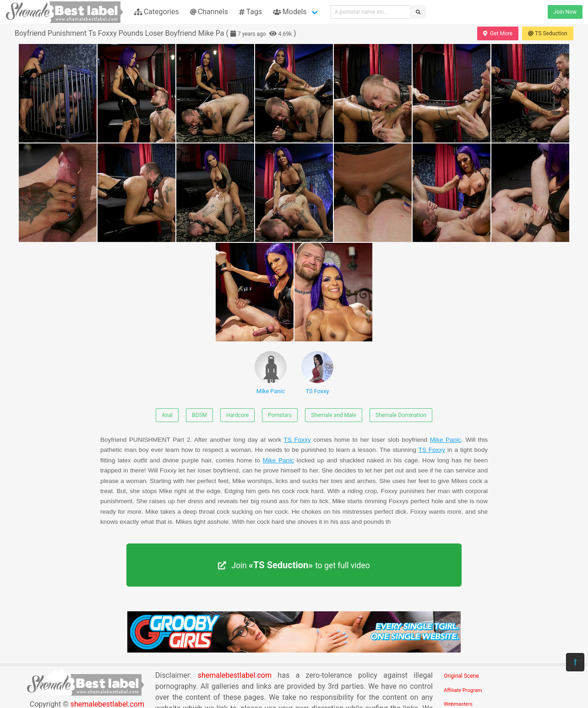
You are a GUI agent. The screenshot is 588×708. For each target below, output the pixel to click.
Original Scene (461, 676)
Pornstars (280, 415)
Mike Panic (271, 373)
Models (290, 12)
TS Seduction (548, 33)
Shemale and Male (334, 415)
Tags (250, 12)
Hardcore (237, 415)
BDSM (199, 415)
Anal (167, 415)
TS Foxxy (317, 373)
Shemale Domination (401, 415)
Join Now (565, 12)
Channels (209, 12)
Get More (498, 33)
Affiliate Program (463, 690)
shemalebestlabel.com (235, 675)
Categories (157, 12)
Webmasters (458, 704)
